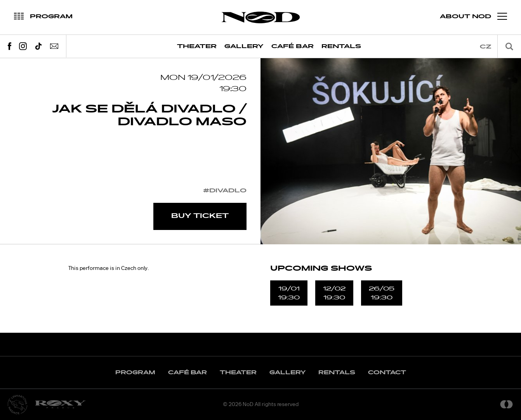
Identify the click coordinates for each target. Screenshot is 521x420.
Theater (197, 46)
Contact (387, 372)
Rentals (341, 46)
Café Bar (293, 46)
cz (486, 47)
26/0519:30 (382, 293)
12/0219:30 (334, 293)
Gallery (244, 46)
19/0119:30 (289, 293)
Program (135, 372)
